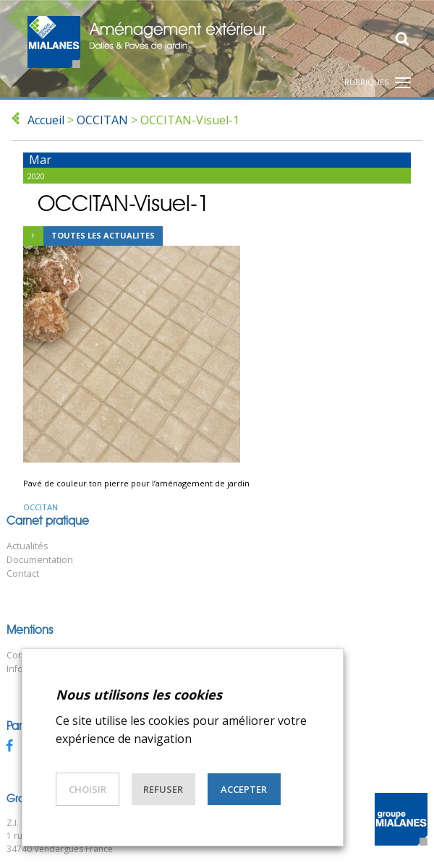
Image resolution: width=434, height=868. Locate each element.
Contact (23, 573)
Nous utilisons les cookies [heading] (139, 695)
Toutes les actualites (89, 236)
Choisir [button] (88, 789)
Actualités (27, 546)
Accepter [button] (244, 789)
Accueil (46, 120)
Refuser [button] (163, 789)
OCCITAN (102, 120)
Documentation (40, 560)
